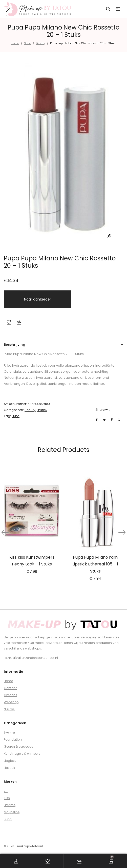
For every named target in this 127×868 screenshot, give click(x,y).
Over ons (10, 695)
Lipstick (9, 768)
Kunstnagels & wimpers (22, 754)
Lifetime (10, 805)
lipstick (42, 410)
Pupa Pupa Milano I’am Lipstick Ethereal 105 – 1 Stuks (95, 564)
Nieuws (9, 709)
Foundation (13, 739)
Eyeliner (9, 732)
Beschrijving (15, 345)
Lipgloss (10, 761)
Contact (10, 688)
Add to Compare (19, 322)
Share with (103, 410)
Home (15, 43)
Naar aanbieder (38, 299)
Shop (27, 43)
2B (6, 791)
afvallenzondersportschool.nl (35, 658)
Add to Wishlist (9, 322)
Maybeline (12, 812)
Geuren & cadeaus (18, 747)
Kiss (7, 798)
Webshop (11, 702)
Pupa (16, 416)
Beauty (40, 43)
